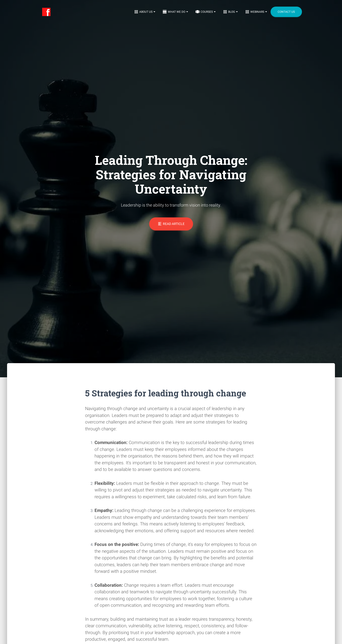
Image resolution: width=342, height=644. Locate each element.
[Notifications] (145, 12)
